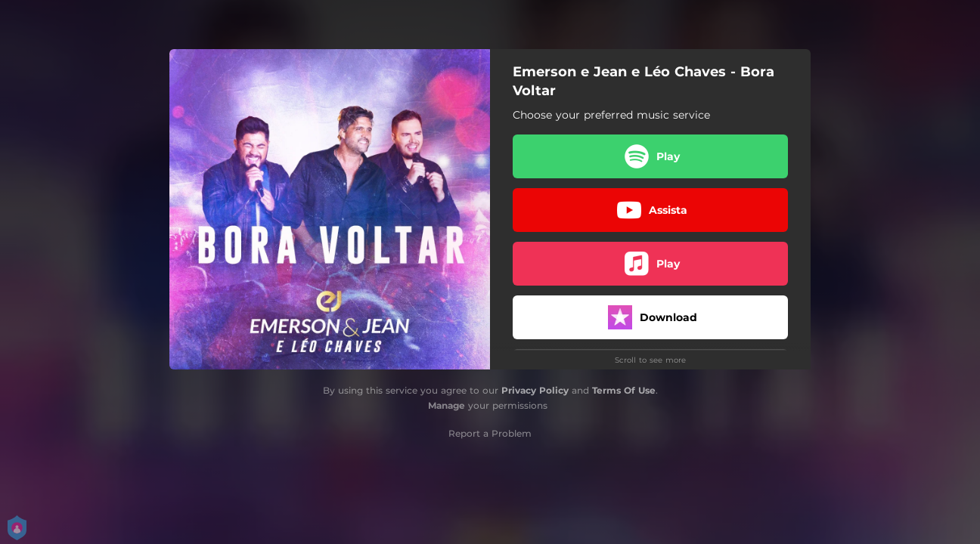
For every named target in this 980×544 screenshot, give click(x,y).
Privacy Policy (535, 390)
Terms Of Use (624, 390)
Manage (447, 405)
